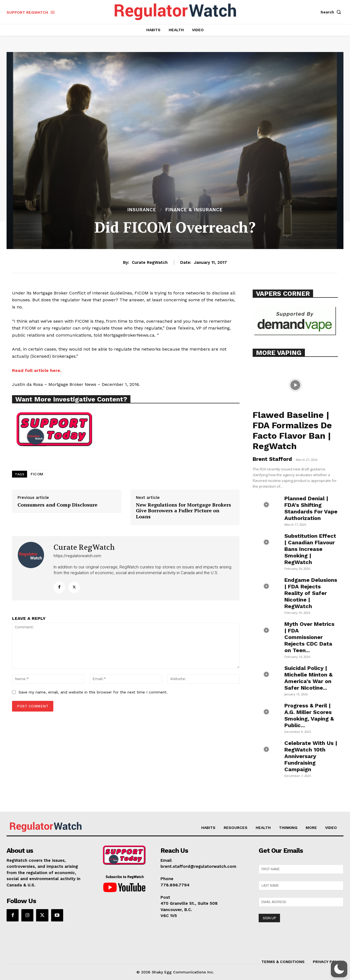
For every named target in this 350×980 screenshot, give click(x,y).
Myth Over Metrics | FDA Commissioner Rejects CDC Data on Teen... (309, 637)
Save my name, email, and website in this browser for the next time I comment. (93, 692)
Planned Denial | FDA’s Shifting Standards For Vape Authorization (311, 508)
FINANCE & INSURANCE (194, 210)
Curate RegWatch (150, 262)
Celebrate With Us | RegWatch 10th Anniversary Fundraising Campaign (311, 756)
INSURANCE (142, 210)
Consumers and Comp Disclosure (57, 505)
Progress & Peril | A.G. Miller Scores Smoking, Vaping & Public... (309, 715)
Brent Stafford (272, 459)
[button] (332, 12)
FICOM (37, 474)
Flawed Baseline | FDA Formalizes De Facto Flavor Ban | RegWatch (292, 430)
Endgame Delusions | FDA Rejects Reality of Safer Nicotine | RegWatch (311, 593)
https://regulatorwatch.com (77, 556)
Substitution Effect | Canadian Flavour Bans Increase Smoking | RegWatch (310, 549)
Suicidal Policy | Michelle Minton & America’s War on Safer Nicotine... (308, 678)
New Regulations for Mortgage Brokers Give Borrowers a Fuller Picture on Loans (183, 511)
